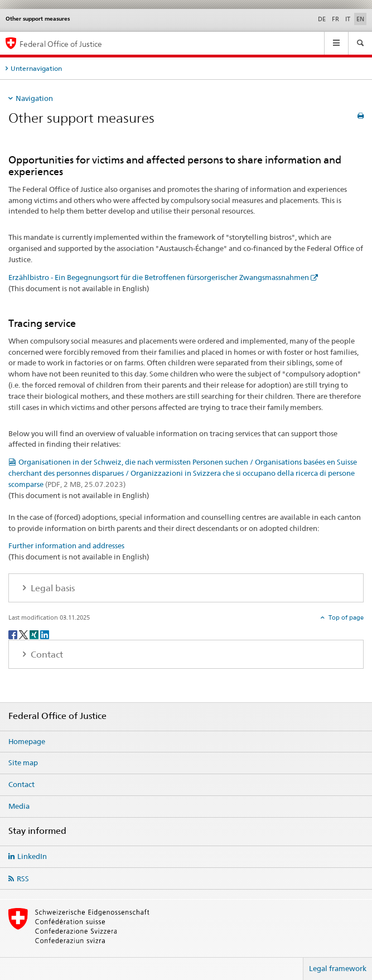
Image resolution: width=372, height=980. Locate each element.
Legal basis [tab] (52, 588)
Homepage (27, 741)
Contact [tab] (46, 655)
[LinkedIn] (45, 634)
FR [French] (335, 19)
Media (19, 806)
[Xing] (35, 634)
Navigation (34, 98)
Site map (23, 762)
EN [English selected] (360, 19)
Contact (21, 784)
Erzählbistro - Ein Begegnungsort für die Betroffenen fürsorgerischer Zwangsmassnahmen (159, 277)
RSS (23, 878)
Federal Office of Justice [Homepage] (61, 44)
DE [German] (322, 19)
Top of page (345, 617)
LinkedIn (32, 856)
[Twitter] (24, 634)
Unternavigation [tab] (36, 68)
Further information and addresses (66, 545)
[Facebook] (14, 634)
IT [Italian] (348, 19)
